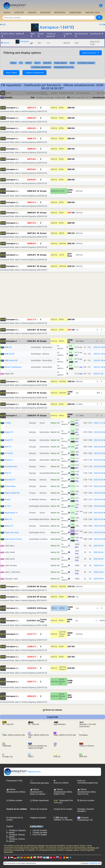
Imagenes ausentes (38, 818)
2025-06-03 (99, 513)
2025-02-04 (99, 432)
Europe (43, 191)
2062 (69, 233)
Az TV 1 (8, 506)
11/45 (70, 683)
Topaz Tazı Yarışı (12, 532)
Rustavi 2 (9, 460)
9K (38, 587)
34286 (70, 681)
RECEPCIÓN (60, 13)
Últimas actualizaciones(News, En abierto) (38, 792)
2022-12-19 (99, 423)
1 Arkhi (8, 423)
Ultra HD (47, 63)
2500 (69, 108)
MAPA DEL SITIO (93, 13)
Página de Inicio (22, 772)
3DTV (37, 63)
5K (38, 393)
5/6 (73, 108)
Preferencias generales (40, 782)
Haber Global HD (12, 493)
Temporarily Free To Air (64, 67)
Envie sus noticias (54, 710)
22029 (70, 190)
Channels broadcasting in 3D (85, 819)
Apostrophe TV (11, 513)
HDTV (29, 63)
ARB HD (8, 347)
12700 (70, 340)
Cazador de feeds (40, 833)
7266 (69, 382)
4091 (69, 695)
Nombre (9, 97)
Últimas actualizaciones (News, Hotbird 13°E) (63, 792)
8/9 (73, 647)
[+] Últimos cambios (86, 63)
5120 (69, 668)
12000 (70, 392)
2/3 (69, 394)
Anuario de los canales (63, 809)
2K (38, 213)
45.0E (102, 25)
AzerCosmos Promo (13, 539)
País (33, 97)
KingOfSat (93, 863)
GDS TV (8, 447)
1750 (69, 587)
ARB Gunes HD (11, 360)
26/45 (70, 697)
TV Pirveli (9, 453)
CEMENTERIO (75, 13)
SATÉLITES (19, 13)
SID (69, 97)
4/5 (73, 244)
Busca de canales (86, 800)
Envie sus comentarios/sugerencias (87, 782)
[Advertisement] (52, 296)
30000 (70, 415)
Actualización (99, 97)
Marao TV (9, 526)
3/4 (73, 233)
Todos (13, 63)
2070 (69, 254)
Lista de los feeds (40, 830)
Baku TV (8, 519)
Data (72, 63)
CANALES (32, 13)
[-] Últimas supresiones (41, 67)
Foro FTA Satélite (40, 835)
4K (38, 233)
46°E (68, 27)
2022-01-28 (98, 347)
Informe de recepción (39, 809)
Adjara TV (9, 432)
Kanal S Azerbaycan (13, 367)
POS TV (8, 473)
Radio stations (61, 63)
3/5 (73, 597)
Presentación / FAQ (14, 781)
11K (39, 608)
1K (38, 191)
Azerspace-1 (51, 27)
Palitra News (10, 486)
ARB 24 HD (10, 354)
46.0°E (7, 43)
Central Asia (43, 621)
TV (21, 63)
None (70, 192)
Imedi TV (9, 440)
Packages (81, 809)
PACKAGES (45, 13)
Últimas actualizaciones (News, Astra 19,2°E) (87, 792)
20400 (70, 607)
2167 (69, 647)
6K (38, 382)
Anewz (8, 499)
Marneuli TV (10, 480)
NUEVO (7, 13)
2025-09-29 (99, 546)
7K (38, 416)
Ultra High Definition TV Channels (63, 819)
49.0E (3, 25)
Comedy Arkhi (11, 466)
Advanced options (91, 53)
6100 (69, 266)
